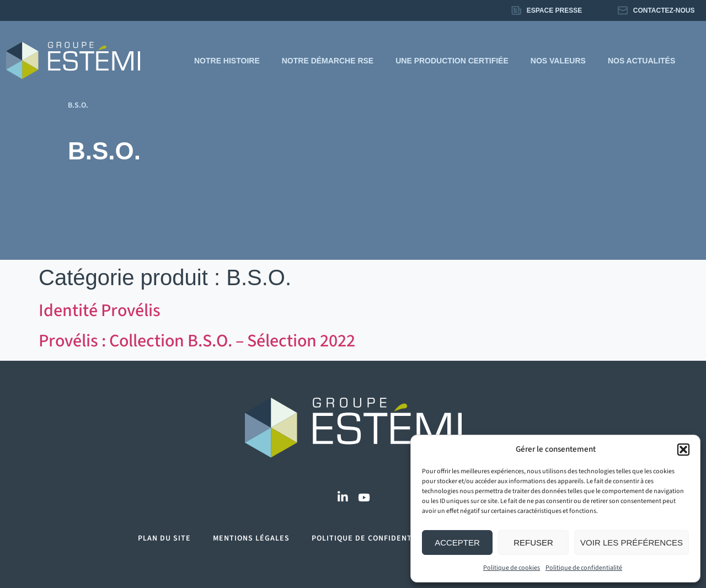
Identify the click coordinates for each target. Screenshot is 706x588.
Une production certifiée (452, 61)
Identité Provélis (100, 311)
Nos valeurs (558, 61)
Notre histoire (227, 61)
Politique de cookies (512, 568)
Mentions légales (251, 538)
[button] (683, 450)
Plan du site (164, 538)
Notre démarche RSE (328, 61)
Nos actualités (641, 61)
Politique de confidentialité (584, 568)
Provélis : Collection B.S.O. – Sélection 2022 (197, 341)
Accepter (457, 542)
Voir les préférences (632, 542)
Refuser (533, 542)
